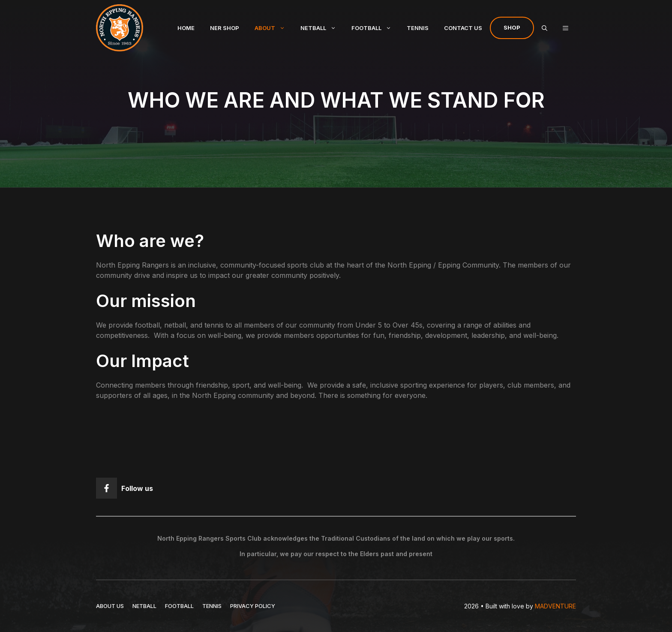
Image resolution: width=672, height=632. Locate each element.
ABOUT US (110, 606)
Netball (322, 28)
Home (186, 28)
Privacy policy (253, 606)
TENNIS (212, 606)
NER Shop (225, 28)
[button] (565, 28)
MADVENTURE (555, 606)
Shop (512, 27)
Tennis (418, 28)
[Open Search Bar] (544, 28)
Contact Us (463, 28)
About (274, 28)
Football (375, 28)
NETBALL (144, 606)
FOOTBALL (179, 606)
